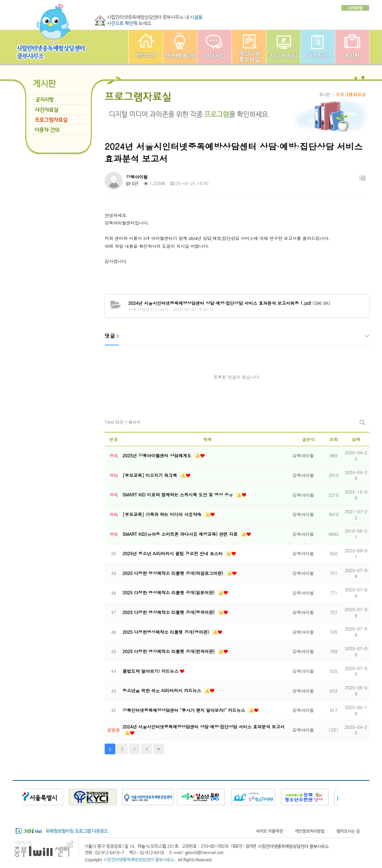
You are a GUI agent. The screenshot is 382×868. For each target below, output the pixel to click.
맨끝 (159, 749)
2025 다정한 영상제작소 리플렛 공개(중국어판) (169, 612)
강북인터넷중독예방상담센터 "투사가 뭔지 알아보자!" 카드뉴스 (185, 710)
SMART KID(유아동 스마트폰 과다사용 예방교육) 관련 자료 (181, 534)
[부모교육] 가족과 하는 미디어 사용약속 (163, 514)
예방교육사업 (249, 47)
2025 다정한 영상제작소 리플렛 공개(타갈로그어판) (174, 573)
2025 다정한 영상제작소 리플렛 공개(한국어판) (169, 651)
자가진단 (318, 47)
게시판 (352, 47)
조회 (334, 439)
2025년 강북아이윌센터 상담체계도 (158, 455)
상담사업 (214, 47)
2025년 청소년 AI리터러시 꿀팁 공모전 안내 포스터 (173, 553)
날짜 (356, 439)
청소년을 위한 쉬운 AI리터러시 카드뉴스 (163, 690)
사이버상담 (283, 47)
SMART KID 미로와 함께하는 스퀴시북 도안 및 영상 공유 (178, 494)
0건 (132, 183)
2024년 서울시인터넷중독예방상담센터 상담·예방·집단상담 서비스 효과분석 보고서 (204, 727)
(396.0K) (229, 303)
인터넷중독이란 (180, 47)
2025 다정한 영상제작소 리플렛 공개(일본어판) (169, 592)
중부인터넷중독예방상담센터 (146, 47)
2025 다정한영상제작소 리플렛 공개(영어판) (166, 632)
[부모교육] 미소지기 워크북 (151, 475)
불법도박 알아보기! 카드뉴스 (151, 671)
